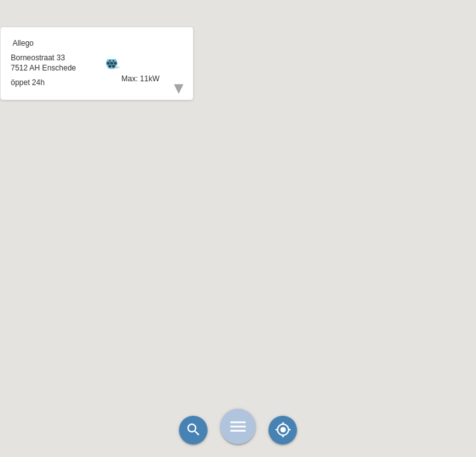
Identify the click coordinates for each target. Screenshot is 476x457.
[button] (238, 197)
